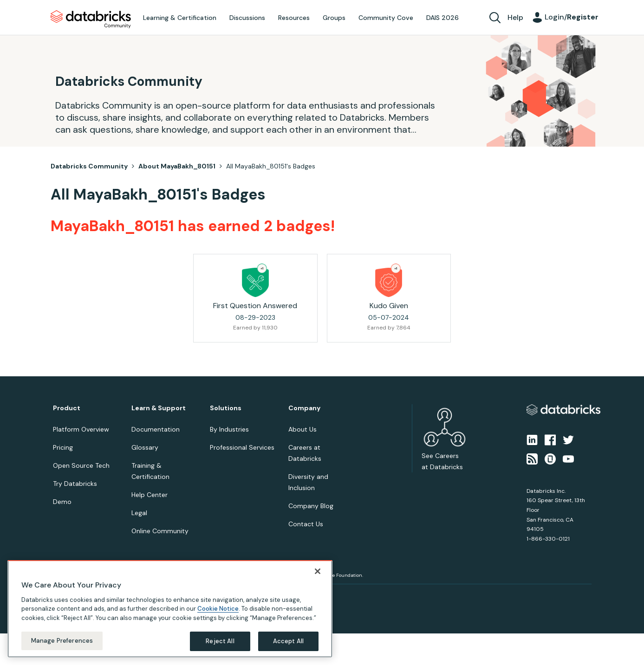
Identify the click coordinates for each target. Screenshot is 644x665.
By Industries (229, 429)
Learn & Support (159, 408)
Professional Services (242, 447)
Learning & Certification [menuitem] (180, 18)
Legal (139, 513)
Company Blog (311, 506)
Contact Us (306, 524)
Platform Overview (81, 429)
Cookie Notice (218, 616)
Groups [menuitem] (334, 18)
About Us (302, 429)
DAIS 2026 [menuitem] (442, 18)
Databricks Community (91, 19)
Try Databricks (75, 484)
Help (515, 17)
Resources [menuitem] (294, 18)
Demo (62, 502)
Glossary (145, 447)
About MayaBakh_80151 (177, 166)
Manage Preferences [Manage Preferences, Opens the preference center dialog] (62, 648)
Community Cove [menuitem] (386, 18)
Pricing (63, 447)
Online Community (160, 531)
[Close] (318, 578)
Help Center (150, 495)
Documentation (156, 429)
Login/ (572, 17)
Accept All (288, 649)
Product (67, 408)
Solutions (226, 408)
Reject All (220, 649)
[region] (170, 616)
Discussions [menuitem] (247, 18)
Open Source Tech (81, 465)
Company (304, 408)
